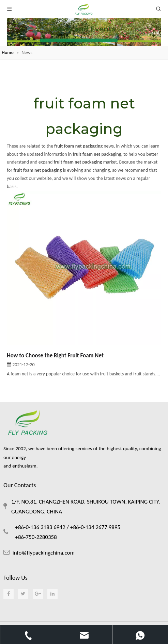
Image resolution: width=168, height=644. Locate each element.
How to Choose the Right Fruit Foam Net (55, 355)
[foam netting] (84, 32)
